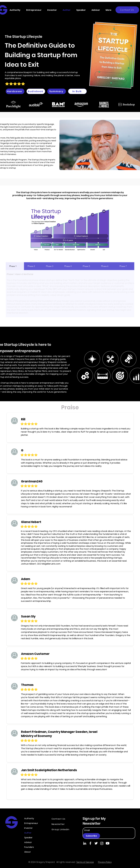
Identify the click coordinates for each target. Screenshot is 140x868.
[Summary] (57, 91)
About (27, 852)
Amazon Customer (35, 654)
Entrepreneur (31, 823)
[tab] (15, 266)
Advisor (28, 842)
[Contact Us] (127, 10)
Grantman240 (32, 481)
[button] (16, 10)
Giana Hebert (31, 522)
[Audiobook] (36, 91)
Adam (26, 579)
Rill (23, 419)
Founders (29, 847)
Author (28, 833)
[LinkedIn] (85, 843)
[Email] (97, 830)
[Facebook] (90, 843)
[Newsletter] (61, 824)
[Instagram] (102, 843)
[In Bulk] (77, 91)
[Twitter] (96, 843)
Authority (29, 818)
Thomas (27, 685)
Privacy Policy (105, 862)
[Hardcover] (15, 91)
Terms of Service (85, 862)
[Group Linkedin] (62, 829)
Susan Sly (28, 616)
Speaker (28, 838)
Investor (28, 828)
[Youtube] (108, 843)
